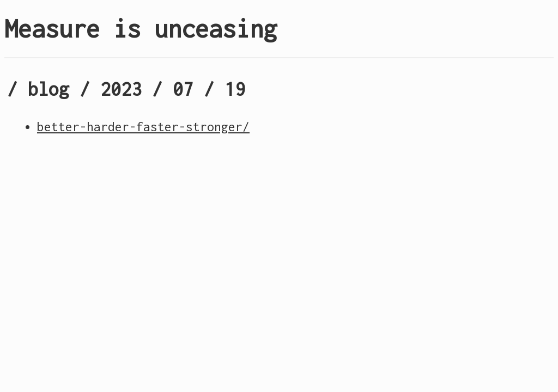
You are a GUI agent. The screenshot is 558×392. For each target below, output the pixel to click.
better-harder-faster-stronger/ (143, 127)
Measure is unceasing (141, 29)
